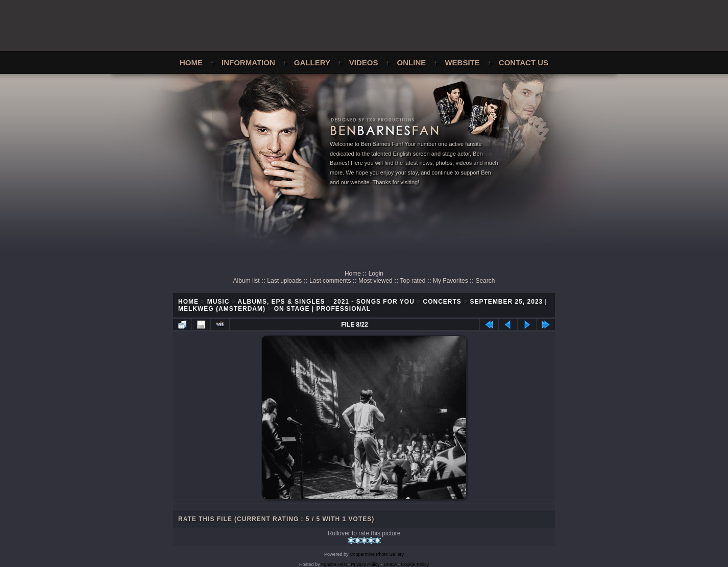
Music (219, 302)
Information (248, 63)
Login (376, 274)
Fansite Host (334, 564)
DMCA (391, 564)
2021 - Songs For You (374, 302)
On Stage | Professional (322, 309)
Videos (364, 63)
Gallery (312, 63)
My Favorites (451, 281)
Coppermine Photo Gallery (377, 554)
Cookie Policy (415, 564)
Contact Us (524, 63)
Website (462, 63)
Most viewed (375, 281)
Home (191, 63)
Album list (247, 281)
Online (412, 63)
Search (485, 281)
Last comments (330, 281)
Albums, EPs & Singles (282, 302)
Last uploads (284, 281)
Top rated (412, 281)
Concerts (442, 302)
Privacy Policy (366, 564)
